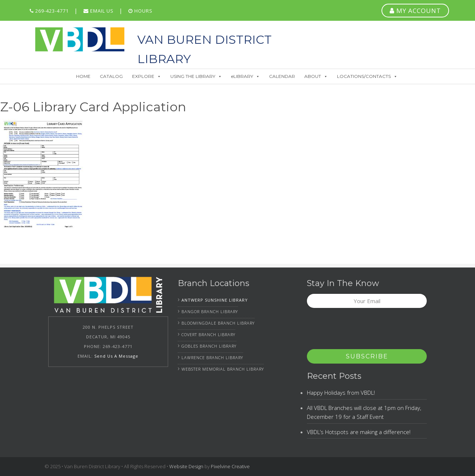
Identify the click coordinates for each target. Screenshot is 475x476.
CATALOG (111, 76)
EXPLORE (147, 76)
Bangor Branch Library (210, 311)
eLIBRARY (245, 76)
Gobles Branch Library (209, 346)
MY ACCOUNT (415, 11)
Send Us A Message (116, 356)
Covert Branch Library (208, 334)
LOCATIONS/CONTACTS (367, 76)
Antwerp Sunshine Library (215, 300)
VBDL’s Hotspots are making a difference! (359, 432)
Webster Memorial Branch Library (223, 369)
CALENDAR (282, 76)
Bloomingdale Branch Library (218, 323)
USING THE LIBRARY (196, 76)
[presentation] (363, 331)
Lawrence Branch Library (212, 357)
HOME (83, 76)
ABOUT (316, 76)
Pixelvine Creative (230, 466)
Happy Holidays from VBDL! (341, 393)
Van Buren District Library (80, 39)
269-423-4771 (49, 11)
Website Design (186, 466)
